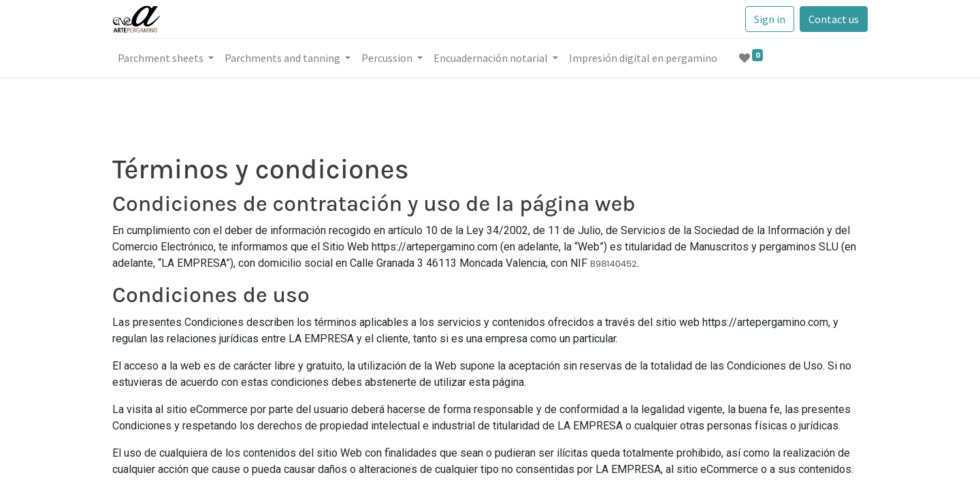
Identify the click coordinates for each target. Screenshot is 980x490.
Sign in (770, 19)
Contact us (834, 19)
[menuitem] (643, 58)
